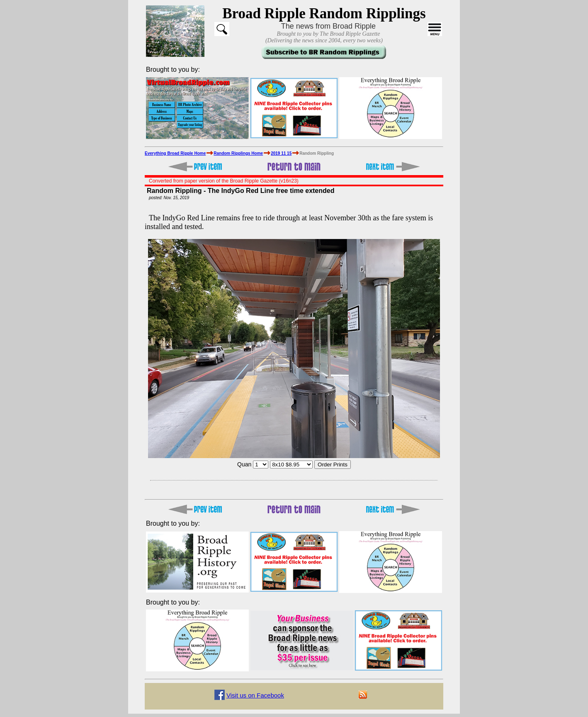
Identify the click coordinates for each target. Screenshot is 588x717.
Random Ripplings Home (238, 153)
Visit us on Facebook (255, 695)
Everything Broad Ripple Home (175, 153)
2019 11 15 (281, 153)
